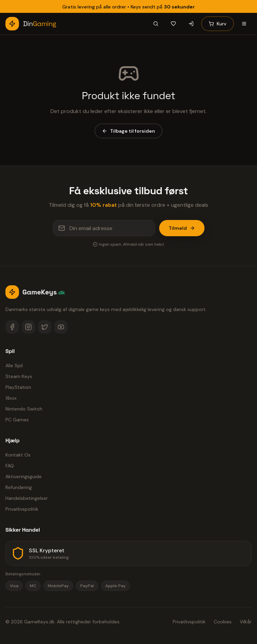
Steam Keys (19, 376)
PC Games (17, 420)
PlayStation (18, 387)
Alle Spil (14, 365)
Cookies (223, 622)
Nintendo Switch (24, 409)
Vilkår (246, 622)
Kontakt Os (18, 455)
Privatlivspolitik (22, 509)
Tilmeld (182, 228)
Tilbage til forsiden (128, 131)
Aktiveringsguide (24, 476)
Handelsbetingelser (27, 498)
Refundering (19, 487)
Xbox (11, 398)
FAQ (10, 466)
